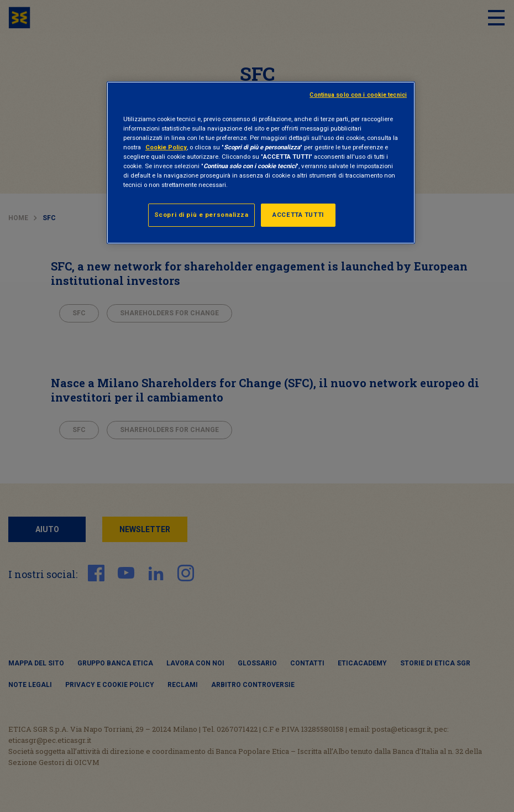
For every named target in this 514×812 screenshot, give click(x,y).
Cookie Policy (166, 147)
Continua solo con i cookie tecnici (358, 95)
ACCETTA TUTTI (298, 215)
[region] (261, 163)
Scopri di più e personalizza (201, 215)
